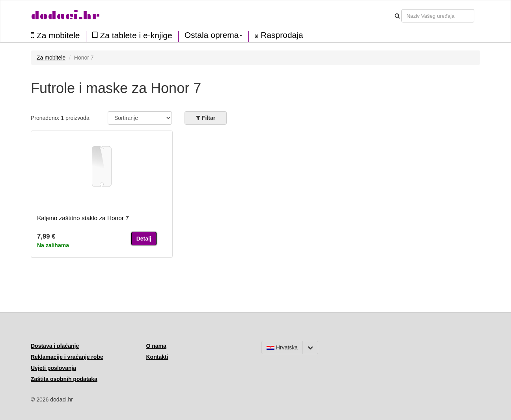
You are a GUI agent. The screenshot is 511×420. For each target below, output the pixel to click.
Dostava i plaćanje (55, 346)
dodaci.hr (65, 16)
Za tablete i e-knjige (132, 35)
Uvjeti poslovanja (53, 368)
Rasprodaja (279, 35)
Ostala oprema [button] (214, 35)
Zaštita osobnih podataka (64, 379)
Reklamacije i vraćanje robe (67, 357)
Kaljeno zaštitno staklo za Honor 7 (83, 218)
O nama (156, 346)
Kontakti (157, 357)
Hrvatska (282, 347)
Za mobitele (55, 35)
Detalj (144, 239)
